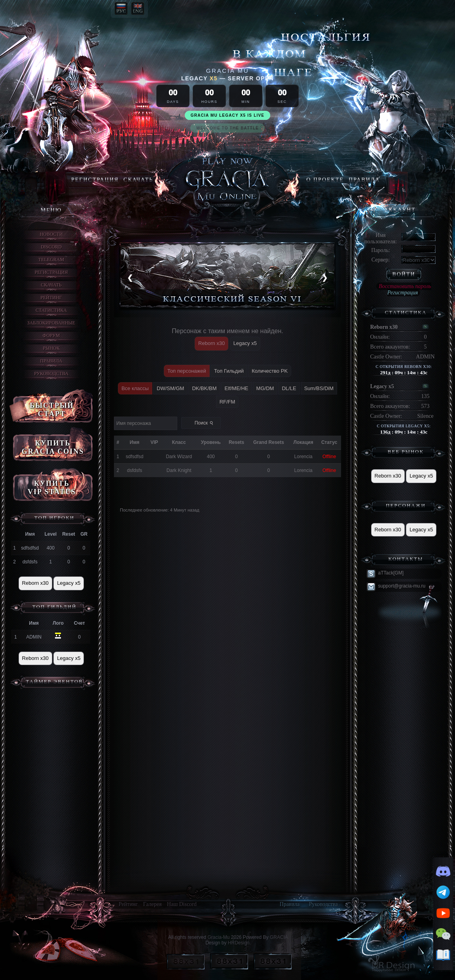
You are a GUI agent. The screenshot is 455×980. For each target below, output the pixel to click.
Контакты (406, 559)
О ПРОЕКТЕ (325, 180)
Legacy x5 (69, 583)
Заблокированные (51, 323)
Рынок (51, 348)
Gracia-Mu (218, 937)
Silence (425, 416)
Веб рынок (406, 452)
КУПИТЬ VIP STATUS (52, 488)
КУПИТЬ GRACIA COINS (53, 447)
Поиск (205, 423)
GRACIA (279, 937)
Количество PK (270, 371)
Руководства (51, 373)
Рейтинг (51, 298)
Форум (51, 336)
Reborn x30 (35, 583)
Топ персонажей (187, 371)
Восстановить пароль (405, 286)
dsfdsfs (30, 562)
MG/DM (265, 388)
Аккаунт (400, 210)
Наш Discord (182, 904)
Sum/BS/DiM (319, 388)
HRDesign (239, 943)
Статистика (51, 310)
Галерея (153, 904)
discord (51, 247)
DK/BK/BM (204, 388)
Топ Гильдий (55, 607)
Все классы (135, 388)
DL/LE (289, 388)
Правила (364, 180)
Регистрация (95, 180)
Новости (51, 234)
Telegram (51, 260)
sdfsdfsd (30, 548)
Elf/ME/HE (237, 388)
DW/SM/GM (170, 388)
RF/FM (227, 402)
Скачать (138, 180)
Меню (51, 210)
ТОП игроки (55, 518)
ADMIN (34, 637)
